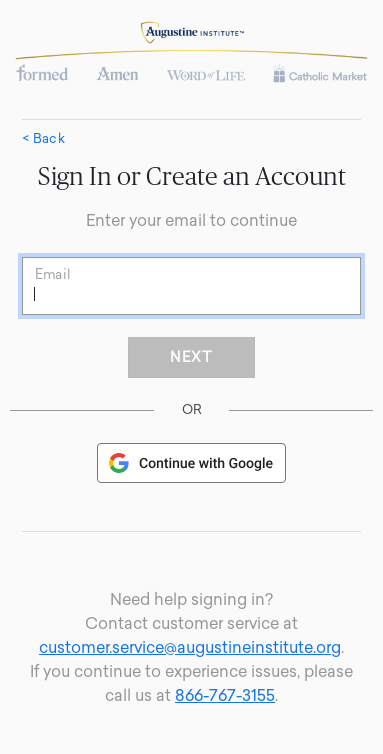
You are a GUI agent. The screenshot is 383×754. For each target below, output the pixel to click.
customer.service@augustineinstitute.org (190, 647)
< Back (43, 139)
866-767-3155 (225, 695)
